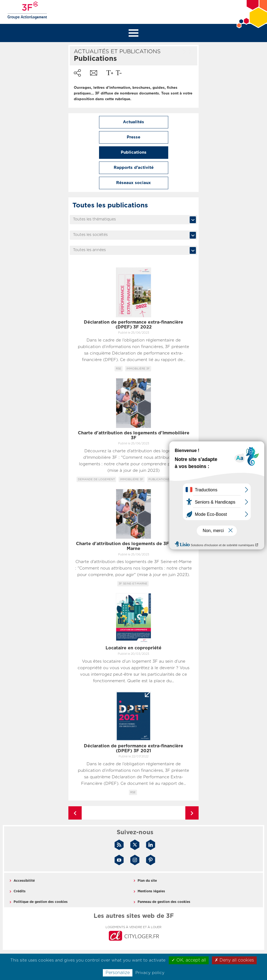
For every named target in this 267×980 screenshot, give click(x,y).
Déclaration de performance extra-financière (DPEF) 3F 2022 (133, 325)
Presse (133, 137)
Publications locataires (168, 479)
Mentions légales (151, 891)
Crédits (20, 891)
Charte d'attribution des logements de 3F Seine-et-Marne (133, 546)
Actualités (133, 122)
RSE (119, 369)
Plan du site (147, 881)
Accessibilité (24, 881)
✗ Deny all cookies (234, 960)
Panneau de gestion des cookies (164, 902)
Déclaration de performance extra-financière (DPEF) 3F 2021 (133, 748)
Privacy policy (150, 973)
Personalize (118, 973)
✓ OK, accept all (189, 960)
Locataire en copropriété (133, 648)
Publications (134, 152)
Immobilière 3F (138, 369)
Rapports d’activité (134, 168)
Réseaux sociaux (133, 183)
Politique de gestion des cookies (41, 902)
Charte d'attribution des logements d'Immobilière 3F (134, 435)
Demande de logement (96, 479)
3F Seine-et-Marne (133, 584)
